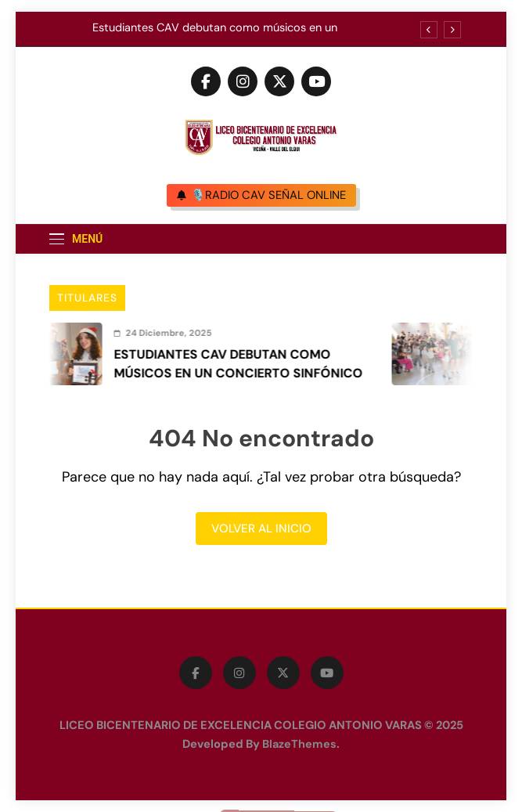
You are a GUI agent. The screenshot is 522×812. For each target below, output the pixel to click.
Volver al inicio (261, 529)
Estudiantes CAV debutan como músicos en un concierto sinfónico (215, 28)
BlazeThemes (299, 744)
